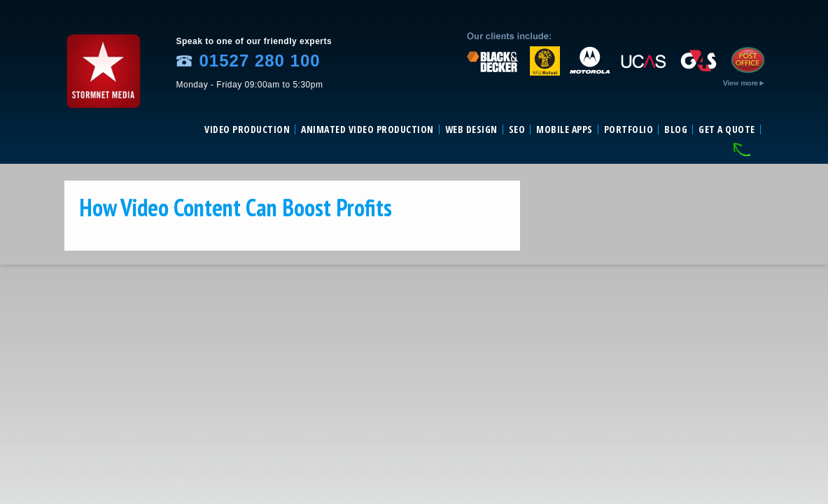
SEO (517, 129)
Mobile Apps (564, 129)
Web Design (471, 129)
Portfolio (629, 129)
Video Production (247, 129)
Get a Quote (727, 129)
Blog (676, 129)
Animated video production (367, 129)
